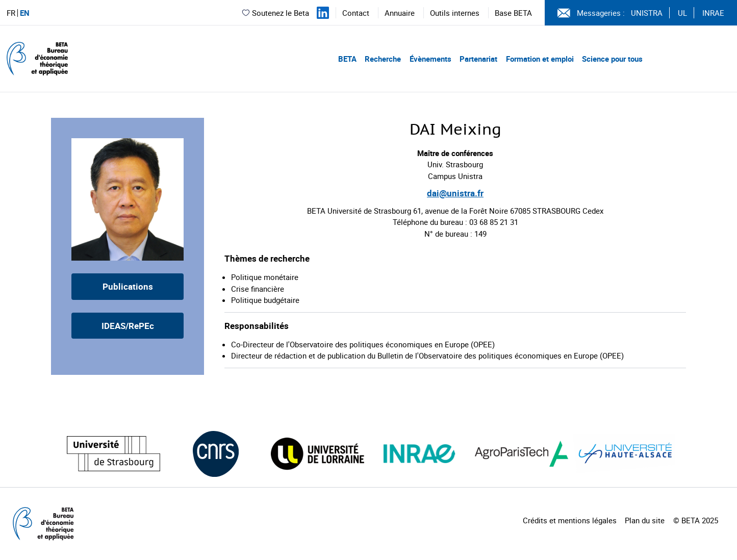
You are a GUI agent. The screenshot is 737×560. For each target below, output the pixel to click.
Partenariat (478, 59)
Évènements (430, 59)
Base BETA (513, 13)
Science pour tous (612, 59)
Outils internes (455, 13)
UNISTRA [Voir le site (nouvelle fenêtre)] (647, 13)
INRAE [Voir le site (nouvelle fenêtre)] (713, 13)
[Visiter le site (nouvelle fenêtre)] (113, 454)
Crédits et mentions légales (570, 520)
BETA (347, 59)
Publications (128, 286)
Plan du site (645, 520)
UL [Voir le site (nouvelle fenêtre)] (682, 13)
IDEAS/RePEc (128, 326)
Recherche (383, 59)
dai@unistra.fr (455, 193)
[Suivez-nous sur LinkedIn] (323, 13)
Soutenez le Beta (275, 13)
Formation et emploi (540, 59)
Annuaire (400, 13)
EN (25, 13)
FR (11, 13)
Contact (356, 13)
